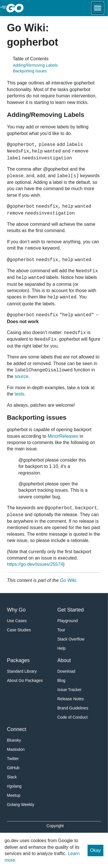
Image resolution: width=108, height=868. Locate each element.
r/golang (14, 786)
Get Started (71, 610)
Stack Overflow (71, 639)
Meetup (14, 795)
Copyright (55, 826)
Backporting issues (30, 71)
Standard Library (22, 671)
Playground (68, 621)
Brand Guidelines (73, 708)
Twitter (13, 759)
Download (66, 671)
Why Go (16, 610)
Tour (61, 630)
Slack (12, 777)
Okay (95, 850)
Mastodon (16, 749)
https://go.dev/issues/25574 (35, 564)
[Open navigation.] (98, 8)
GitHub (13, 768)
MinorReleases (63, 436)
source (22, 376)
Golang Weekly (21, 805)
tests (20, 394)
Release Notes (71, 699)
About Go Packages (25, 680)
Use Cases (17, 621)
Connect (17, 729)
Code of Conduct (72, 717)
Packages (18, 660)
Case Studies (19, 630)
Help (61, 648)
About (64, 660)
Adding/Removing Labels (35, 65)
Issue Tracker (69, 690)
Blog (61, 680)
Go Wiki (68, 580)
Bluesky (14, 740)
